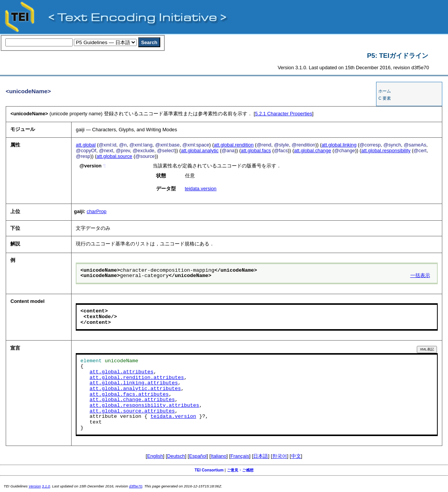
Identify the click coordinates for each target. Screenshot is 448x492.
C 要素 (385, 98)
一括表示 (420, 276)
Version (35, 486)
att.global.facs (256, 150)
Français (240, 456)
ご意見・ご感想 (240, 470)
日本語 (261, 456)
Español (198, 456)
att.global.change (312, 150)
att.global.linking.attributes (134, 383)
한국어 (280, 456)
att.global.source (115, 156)
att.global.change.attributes (132, 400)
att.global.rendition (234, 145)
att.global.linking (339, 145)
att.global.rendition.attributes (137, 378)
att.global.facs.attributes (129, 395)
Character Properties (284, 114)
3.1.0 (46, 486)
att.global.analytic (200, 150)
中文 (296, 456)
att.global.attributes (121, 372)
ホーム (385, 91)
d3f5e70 (136, 486)
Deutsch (176, 456)
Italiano (219, 456)
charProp (97, 211)
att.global (86, 145)
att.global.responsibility (386, 150)
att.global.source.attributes (132, 411)
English (155, 456)
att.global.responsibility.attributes (144, 406)
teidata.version (201, 189)
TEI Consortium (209, 470)
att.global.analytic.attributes (135, 389)
